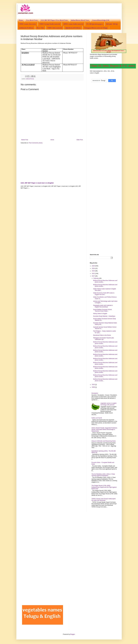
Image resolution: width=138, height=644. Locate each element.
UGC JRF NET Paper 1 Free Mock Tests (54, 20)
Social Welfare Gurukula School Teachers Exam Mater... (102, 310)
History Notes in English (100, 314)
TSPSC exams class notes (28, 24)
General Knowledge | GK (101, 20)
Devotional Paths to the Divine (102, 335)
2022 (94, 274)
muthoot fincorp (30, 79)
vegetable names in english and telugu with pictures (108, 404)
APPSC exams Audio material (73, 24)
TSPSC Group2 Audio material (50, 24)
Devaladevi (95, 393)
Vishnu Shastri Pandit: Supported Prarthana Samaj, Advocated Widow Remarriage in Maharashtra (104, 429)
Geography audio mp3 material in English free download (103, 306)
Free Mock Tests (32, 20)
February (96, 278)
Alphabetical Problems (73, 28)
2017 (94, 276)
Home (21, 20)
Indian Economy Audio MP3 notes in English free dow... (104, 294)
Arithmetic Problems (26, 28)
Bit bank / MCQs (112, 24)
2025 (94, 266)
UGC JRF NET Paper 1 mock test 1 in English (37, 183)
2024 (94, 268)
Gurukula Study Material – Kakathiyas (104, 316)
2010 (94, 385)
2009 (94, 387)
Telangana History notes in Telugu (96, 28)
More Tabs (40, 28)
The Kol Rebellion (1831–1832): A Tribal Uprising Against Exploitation (103, 475)
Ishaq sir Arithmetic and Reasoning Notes (104, 441)
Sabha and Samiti (97, 418)
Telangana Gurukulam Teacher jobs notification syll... (103, 339)
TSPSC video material (55, 28)
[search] (99, 81)
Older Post (80, 140)
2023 (94, 271)
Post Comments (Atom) (36, 143)
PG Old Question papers (95, 24)
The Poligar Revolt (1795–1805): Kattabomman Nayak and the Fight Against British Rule (104, 487)
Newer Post (25, 140)
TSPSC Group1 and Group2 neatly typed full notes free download (104, 499)
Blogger (73, 634)
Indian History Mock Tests (80, 20)
